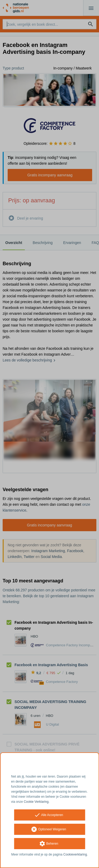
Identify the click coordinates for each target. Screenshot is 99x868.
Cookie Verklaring (36, 802)
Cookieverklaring (75, 854)
